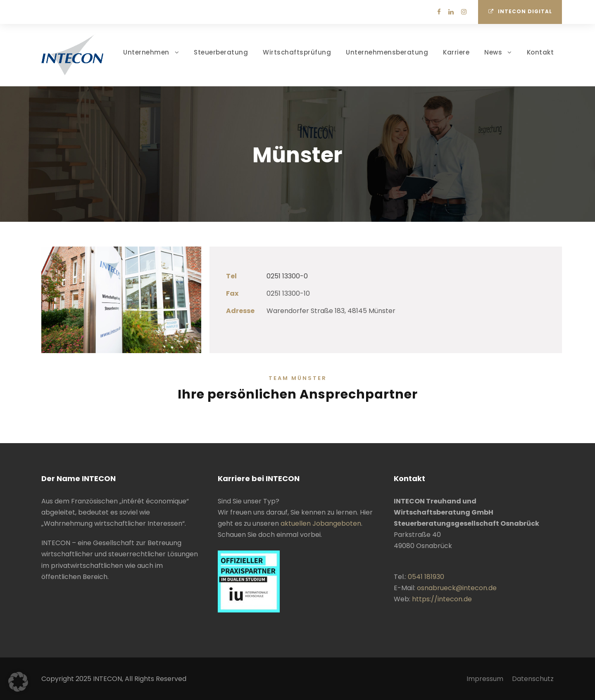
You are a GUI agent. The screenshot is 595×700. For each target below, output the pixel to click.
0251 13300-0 (287, 276)
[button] (18, 682)
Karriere (456, 52)
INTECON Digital (520, 11)
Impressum (485, 679)
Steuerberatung (221, 52)
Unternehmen (146, 52)
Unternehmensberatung (387, 52)
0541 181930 (426, 577)
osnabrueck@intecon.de (457, 588)
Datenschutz (533, 679)
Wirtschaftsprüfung (297, 52)
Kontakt (540, 52)
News (493, 52)
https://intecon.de (442, 599)
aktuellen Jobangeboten (321, 523)
